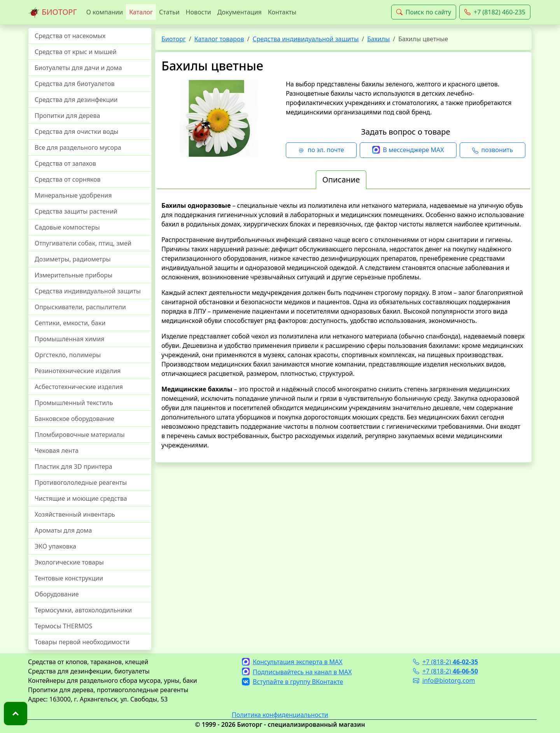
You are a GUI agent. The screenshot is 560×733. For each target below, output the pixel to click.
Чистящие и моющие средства (81, 498)
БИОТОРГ (52, 12)
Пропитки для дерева (67, 116)
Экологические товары (69, 562)
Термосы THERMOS (63, 626)
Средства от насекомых (70, 36)
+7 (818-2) (445, 662)
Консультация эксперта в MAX (292, 662)
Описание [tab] (341, 180)
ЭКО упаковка (55, 546)
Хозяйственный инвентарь (75, 514)
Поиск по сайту (424, 12)
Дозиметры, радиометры (73, 259)
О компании (105, 12)
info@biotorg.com (444, 680)
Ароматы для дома (63, 530)
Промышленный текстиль (74, 403)
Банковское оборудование (74, 419)
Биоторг (174, 39)
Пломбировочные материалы (80, 435)
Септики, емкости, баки (70, 323)
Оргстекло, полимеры (68, 355)
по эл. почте (321, 150)
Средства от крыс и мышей (76, 52)
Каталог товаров (219, 39)
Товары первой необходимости (82, 642)
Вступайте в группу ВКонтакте (292, 682)
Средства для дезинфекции (76, 100)
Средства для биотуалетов (75, 84)
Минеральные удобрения (73, 195)
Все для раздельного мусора (78, 147)
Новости (199, 12)
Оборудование (57, 594)
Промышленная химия (69, 339)
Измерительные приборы (73, 275)
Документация (240, 12)
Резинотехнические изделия (78, 371)
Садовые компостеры (67, 227)
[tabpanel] (343, 325)
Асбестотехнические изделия (79, 387)
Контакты (282, 12)
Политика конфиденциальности (280, 715)
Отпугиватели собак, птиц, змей (83, 243)
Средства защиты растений (76, 211)
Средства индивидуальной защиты (88, 291)
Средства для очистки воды (77, 132)
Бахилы (378, 39)
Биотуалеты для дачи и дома (78, 68)
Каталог (141, 12)
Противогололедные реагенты (81, 482)
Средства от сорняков (67, 179)
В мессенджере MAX (408, 150)
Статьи (169, 12)
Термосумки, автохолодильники (83, 610)
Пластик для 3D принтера (73, 466)
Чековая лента (57, 451)
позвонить (493, 150)
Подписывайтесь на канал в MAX (297, 672)
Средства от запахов (65, 163)
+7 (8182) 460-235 (495, 12)
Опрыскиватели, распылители (80, 307)
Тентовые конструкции (69, 578)
